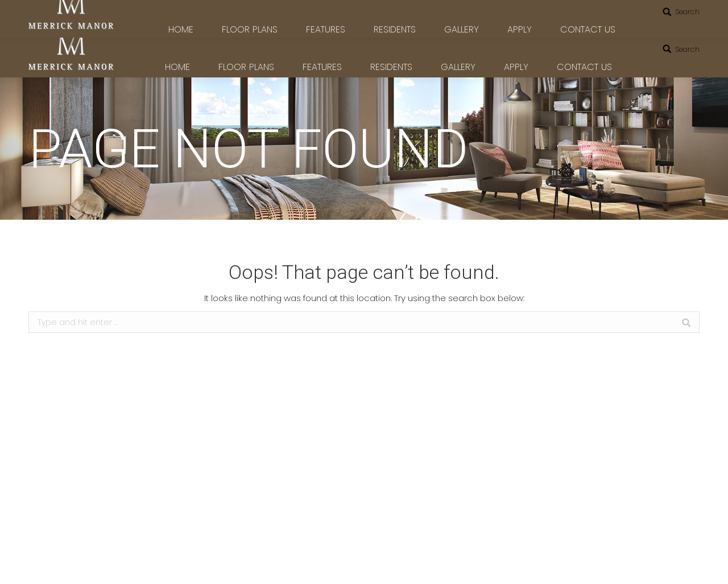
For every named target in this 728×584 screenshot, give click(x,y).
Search (687, 49)
